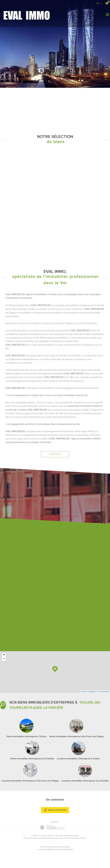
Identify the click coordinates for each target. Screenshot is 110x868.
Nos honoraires (53, 838)
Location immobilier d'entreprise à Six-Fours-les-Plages (30, 781)
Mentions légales (40, 838)
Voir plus (55, 454)
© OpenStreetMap (103, 692)
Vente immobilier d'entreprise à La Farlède (32, 759)
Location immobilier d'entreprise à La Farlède (85, 781)
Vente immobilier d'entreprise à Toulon (26, 736)
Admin (67, 838)
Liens (61, 838)
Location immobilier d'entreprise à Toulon (78, 759)
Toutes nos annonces (78, 838)
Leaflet (84, 692)
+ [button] (4, 655)
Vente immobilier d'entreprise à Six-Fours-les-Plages (76, 736)
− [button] (4, 659)
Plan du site (28, 838)
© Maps (91, 692)
